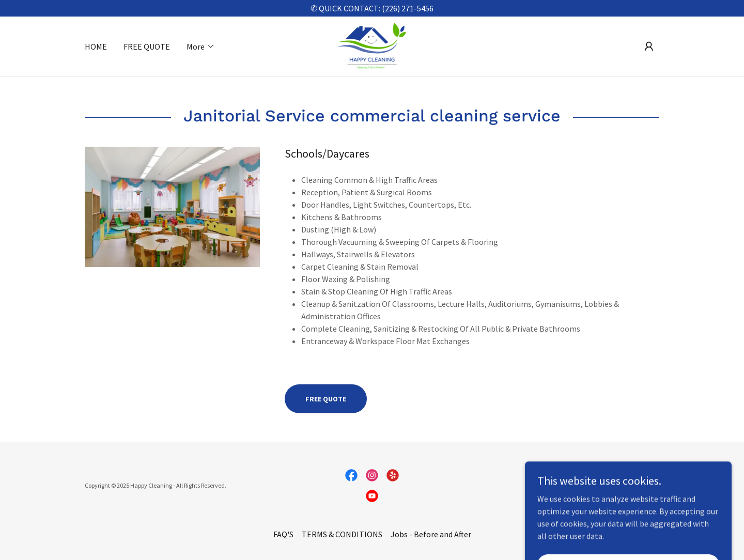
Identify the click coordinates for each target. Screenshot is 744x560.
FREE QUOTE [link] (147, 46)
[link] (372, 45)
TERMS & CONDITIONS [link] (342, 534)
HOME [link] (96, 46)
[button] (201, 46)
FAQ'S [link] (283, 534)
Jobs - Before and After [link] (431, 534)
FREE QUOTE (326, 399)
